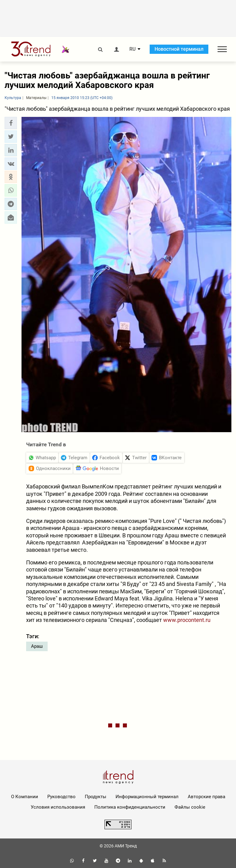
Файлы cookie (190, 807)
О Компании (25, 797)
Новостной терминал (179, 49)
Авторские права (206, 797)
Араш (37, 646)
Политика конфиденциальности (130, 807)
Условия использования (58, 807)
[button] (11, 123)
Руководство (61, 797)
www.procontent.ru (187, 620)
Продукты (96, 797)
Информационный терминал (147, 797)
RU (132, 49)
